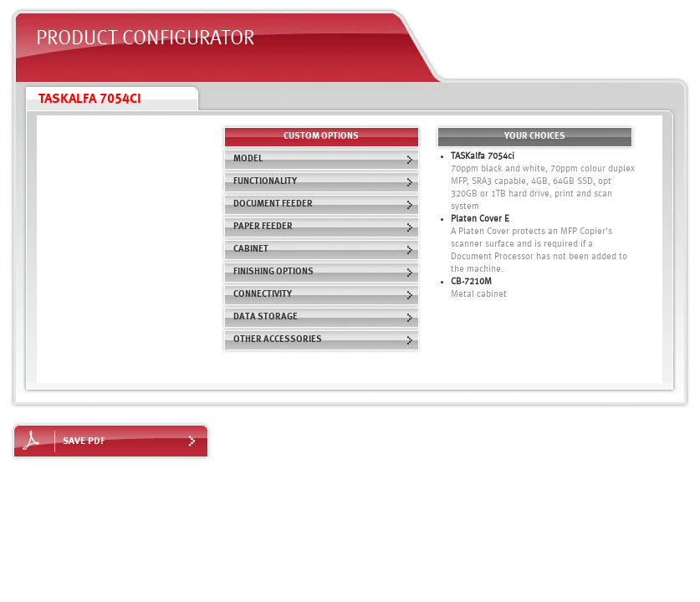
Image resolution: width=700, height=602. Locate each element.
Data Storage (324, 317)
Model (324, 159)
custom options (321, 137)
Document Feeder (324, 204)
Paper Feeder (324, 227)
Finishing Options (324, 272)
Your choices (535, 137)
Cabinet (324, 250)
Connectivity (324, 295)
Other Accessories (324, 340)
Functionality (324, 182)
